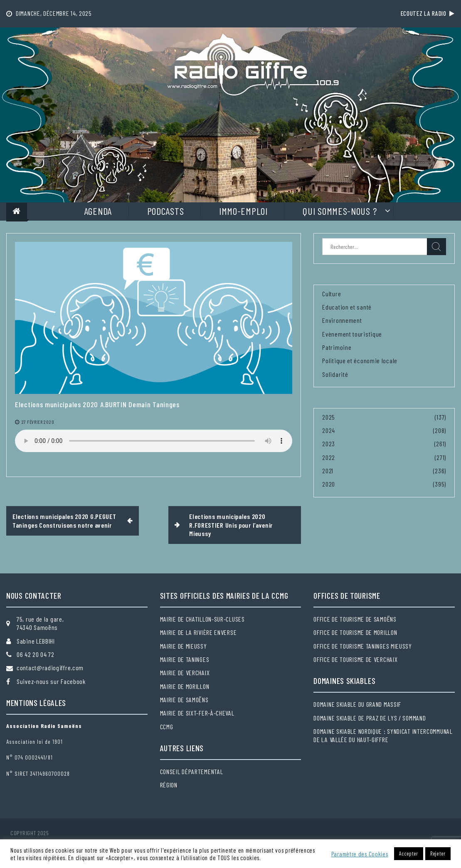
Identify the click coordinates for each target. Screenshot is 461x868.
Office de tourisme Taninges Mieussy (363, 646)
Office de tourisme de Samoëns (355, 619)
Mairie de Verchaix (185, 673)
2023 (329, 444)
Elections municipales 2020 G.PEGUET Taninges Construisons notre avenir (64, 520)
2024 (329, 430)
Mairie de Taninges (185, 659)
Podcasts (166, 211)
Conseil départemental (192, 771)
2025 (329, 417)
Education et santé (347, 307)
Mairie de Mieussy (184, 646)
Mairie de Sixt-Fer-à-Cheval (197, 713)
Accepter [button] (409, 853)
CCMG (167, 727)
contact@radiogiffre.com (50, 668)
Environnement (342, 320)
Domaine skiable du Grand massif (357, 704)
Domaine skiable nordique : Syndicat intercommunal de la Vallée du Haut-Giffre (383, 735)
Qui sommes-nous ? (340, 211)
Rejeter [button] (438, 853)
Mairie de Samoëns (184, 700)
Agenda (98, 211)
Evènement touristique (352, 334)
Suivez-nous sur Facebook (51, 681)
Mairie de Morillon (185, 686)
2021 (328, 471)
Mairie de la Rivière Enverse (198, 632)
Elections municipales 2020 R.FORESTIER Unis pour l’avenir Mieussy (231, 525)
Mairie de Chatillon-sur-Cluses (202, 619)
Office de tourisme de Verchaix (355, 659)
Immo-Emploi (243, 211)
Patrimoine (337, 347)
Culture (332, 294)
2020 (329, 484)
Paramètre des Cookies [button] (360, 854)
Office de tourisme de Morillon (355, 632)
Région (169, 785)
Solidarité (335, 374)
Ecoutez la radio (428, 13)
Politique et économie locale (360, 360)
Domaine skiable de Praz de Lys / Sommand (370, 718)
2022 (329, 457)
